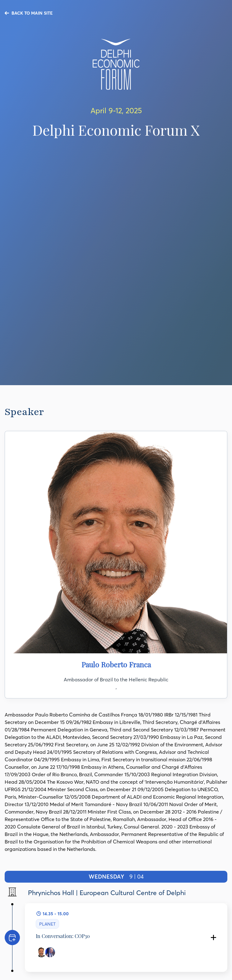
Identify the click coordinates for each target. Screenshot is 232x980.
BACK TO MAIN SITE (32, 13)
